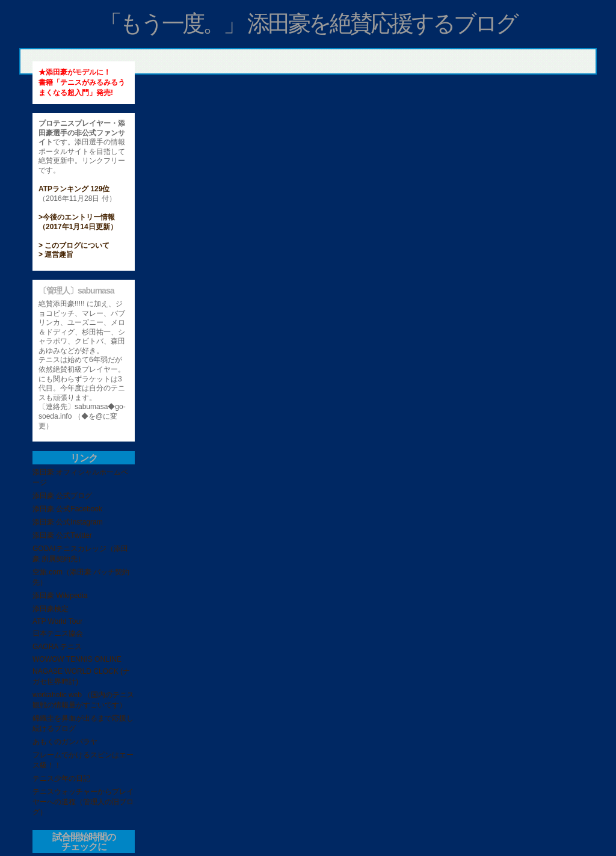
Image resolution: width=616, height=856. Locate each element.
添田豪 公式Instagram (68, 522)
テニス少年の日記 (61, 778)
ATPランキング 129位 (74, 189)
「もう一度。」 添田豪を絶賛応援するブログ (308, 23)
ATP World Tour (57, 621)
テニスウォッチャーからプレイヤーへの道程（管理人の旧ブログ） (83, 802)
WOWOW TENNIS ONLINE (77, 659)
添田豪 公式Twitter (62, 535)
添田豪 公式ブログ (62, 496)
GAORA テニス (57, 647)
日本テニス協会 (58, 633)
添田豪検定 (51, 609)
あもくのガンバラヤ (65, 742)
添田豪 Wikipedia (60, 596)
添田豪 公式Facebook (67, 509)
